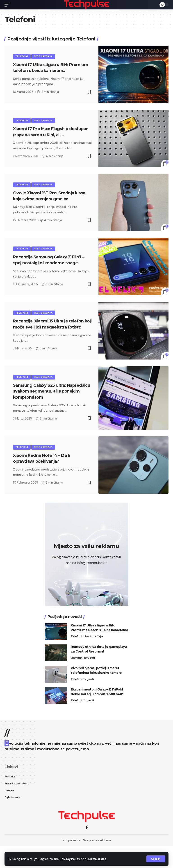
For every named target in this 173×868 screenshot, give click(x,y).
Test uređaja (44, 57)
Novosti (90, 678)
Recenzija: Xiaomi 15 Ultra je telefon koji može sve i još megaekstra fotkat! (45, 341)
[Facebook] (87, 849)
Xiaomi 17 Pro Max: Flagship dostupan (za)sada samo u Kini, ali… (49, 141)
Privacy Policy (71, 859)
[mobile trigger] (8, 5)
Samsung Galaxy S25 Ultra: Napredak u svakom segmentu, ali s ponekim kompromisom (52, 411)
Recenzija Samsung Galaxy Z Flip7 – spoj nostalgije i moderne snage (52, 273)
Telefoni (22, 57)
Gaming (76, 678)
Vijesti (90, 700)
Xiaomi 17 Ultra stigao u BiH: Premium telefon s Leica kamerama (46, 71)
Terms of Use (99, 859)
